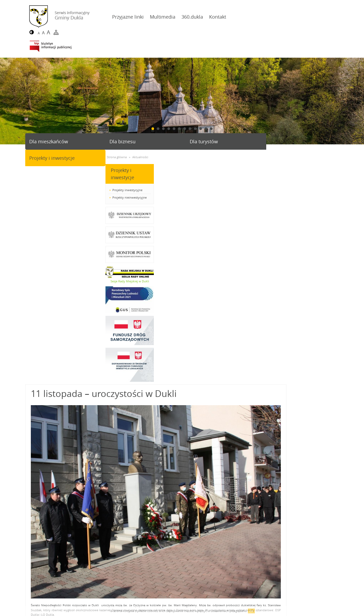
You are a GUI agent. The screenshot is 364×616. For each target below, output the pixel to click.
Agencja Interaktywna (315, 604)
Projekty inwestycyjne (47, 167)
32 (243, 481)
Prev (6, 78)
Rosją (187, 394)
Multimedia (157, 17)
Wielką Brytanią (159, 394)
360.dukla (186, 17)
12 (211, 106)
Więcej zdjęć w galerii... (99, 449)
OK (251, 611)
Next (358, 78)
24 (173, 481)
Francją (176, 394)
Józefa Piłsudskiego (320, 394)
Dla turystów (200, 118)
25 (181, 481)
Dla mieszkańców (49, 118)
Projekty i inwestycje (287, 118)
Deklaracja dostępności (45, 604)
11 (206, 106)
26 (190, 481)
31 (234, 481)
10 (201, 106)
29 (217, 481)
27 (199, 481)
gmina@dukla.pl (50, 587)
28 (208, 481)
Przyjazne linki (122, 17)
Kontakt (212, 17)
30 (225, 481)
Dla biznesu (121, 118)
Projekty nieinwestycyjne (49, 174)
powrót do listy (323, 464)
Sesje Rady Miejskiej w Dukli (49, 258)
